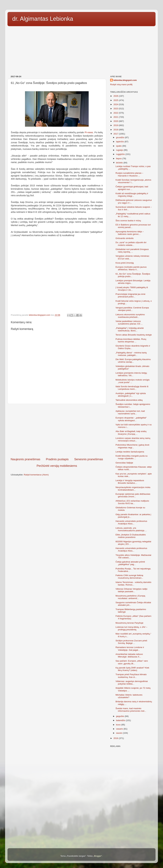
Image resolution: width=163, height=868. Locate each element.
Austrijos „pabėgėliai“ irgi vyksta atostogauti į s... (131, 395)
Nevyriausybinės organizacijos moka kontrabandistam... (133, 489)
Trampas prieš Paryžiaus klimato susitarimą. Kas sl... (131, 676)
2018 (116, 130)
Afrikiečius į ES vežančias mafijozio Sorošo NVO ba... (132, 502)
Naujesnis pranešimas (25, 459)
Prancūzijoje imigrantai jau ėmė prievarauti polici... (131, 295)
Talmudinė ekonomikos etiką (129, 400)
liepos (119, 158)
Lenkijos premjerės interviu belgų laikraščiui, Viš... (131, 374)
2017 (116, 134)
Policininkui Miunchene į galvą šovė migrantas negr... (132, 446)
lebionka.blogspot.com (125, 80)
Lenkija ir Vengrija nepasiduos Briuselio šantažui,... (130, 482)
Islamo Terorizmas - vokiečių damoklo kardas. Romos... (133, 583)
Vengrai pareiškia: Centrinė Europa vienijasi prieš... (132, 309)
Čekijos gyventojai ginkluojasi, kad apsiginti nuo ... (132, 188)
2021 (116, 117)
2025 (116, 100)
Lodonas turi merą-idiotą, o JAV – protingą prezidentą (131, 628)
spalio (119, 146)
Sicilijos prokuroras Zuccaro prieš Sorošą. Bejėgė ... (131, 642)
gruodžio (120, 137)
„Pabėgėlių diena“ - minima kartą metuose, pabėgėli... (131, 354)
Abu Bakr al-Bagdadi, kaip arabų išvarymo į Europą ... (131, 433)
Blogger (98, 856)
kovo (119, 725)
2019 (116, 125)
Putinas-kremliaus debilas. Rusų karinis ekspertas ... (131, 340)
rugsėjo (120, 150)
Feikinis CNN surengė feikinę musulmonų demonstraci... (129, 577)
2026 (116, 96)
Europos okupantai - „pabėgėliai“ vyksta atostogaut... (131, 419)
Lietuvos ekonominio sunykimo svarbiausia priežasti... (130, 316)
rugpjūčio (121, 154)
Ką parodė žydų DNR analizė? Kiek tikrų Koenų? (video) (132, 669)
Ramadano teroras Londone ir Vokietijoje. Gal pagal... (130, 649)
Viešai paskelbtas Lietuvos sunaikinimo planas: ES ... (129, 322)
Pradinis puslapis (57, 459)
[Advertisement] (81, 50)
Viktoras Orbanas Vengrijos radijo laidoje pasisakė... (131, 590)
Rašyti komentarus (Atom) (36, 475)
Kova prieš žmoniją (125, 263)
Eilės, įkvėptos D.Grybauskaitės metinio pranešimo (131, 536)
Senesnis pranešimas (89, 459)
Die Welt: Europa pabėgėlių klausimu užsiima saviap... (133, 361)
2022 (116, 113)
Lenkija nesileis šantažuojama (130, 452)
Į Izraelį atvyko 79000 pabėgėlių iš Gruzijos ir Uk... (132, 289)
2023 (116, 109)
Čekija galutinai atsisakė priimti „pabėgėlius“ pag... (130, 563)
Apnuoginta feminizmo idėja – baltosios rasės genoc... (130, 233)
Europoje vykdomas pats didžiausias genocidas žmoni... (133, 495)
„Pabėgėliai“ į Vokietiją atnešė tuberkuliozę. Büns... (130, 329)
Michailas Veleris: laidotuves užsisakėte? (129, 696)
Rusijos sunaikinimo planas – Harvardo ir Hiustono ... (129, 174)
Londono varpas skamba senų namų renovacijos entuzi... (133, 439)
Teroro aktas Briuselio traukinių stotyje (134, 335)
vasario (120, 729)
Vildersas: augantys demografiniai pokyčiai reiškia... (132, 683)
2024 (116, 104)
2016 (116, 738)
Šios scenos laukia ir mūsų (128, 221)
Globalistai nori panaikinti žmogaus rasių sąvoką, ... (132, 251)
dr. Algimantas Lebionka (43, 19)
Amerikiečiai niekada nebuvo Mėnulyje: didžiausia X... (129, 655)
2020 (116, 121)
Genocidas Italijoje (124, 463)
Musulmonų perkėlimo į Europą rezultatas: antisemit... (130, 597)
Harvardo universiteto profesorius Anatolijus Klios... (131, 522)
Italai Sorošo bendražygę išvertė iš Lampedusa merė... (132, 388)
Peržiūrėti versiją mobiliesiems (57, 466)
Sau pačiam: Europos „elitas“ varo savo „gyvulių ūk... (132, 662)
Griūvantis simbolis (125, 238)
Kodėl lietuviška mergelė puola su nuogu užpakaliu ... (132, 457)
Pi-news (89, 132)
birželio (120, 163)
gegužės (120, 716)
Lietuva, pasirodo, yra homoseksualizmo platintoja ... (131, 529)
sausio (119, 733)
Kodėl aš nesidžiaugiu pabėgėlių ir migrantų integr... (132, 195)
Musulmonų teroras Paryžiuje (129, 623)
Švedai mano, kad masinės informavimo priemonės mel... (131, 710)
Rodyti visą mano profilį (121, 84)
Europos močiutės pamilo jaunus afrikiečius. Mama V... (131, 268)
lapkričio (120, 142)
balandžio (121, 720)
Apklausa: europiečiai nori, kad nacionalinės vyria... (130, 412)
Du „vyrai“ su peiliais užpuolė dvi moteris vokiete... (131, 244)
